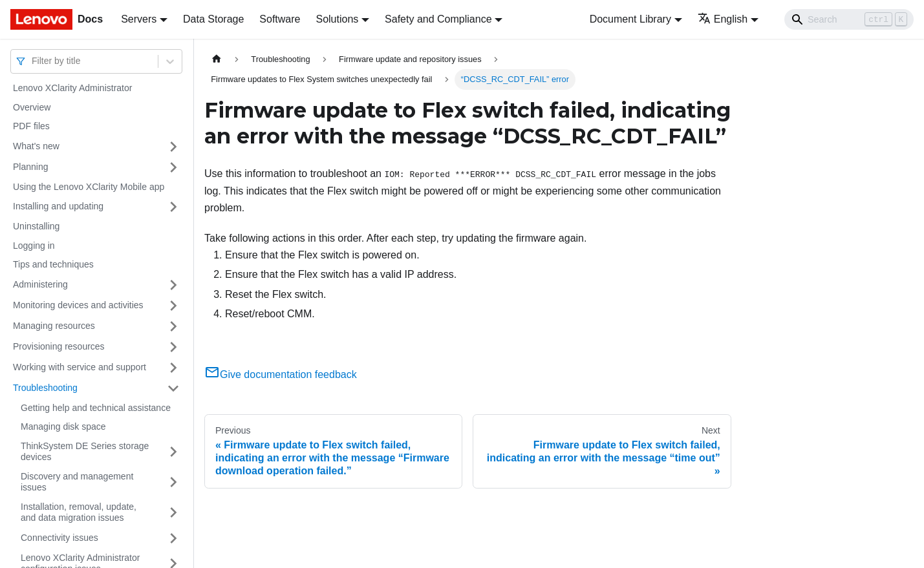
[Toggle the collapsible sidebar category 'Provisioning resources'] (173, 347)
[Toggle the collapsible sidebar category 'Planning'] (173, 167)
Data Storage (213, 19)
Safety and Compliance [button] (438, 19)
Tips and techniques (53, 264)
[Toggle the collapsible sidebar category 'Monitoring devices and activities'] (173, 306)
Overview (32, 107)
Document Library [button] (630, 19)
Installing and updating (58, 206)
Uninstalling (36, 226)
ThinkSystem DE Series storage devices (85, 452)
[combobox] (33, 61)
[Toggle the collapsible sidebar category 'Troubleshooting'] (173, 388)
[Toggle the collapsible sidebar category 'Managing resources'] (173, 326)
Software (280, 19)
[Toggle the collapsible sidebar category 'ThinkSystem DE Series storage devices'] (173, 452)
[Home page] (217, 59)
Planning (31, 167)
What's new (36, 146)
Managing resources (54, 326)
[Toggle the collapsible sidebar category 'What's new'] (173, 147)
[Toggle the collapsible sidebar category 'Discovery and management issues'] (173, 482)
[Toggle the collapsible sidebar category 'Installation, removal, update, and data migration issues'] (173, 513)
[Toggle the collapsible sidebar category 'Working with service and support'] (173, 368)
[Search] (849, 19)
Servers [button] (139, 19)
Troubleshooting (45, 388)
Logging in (34, 246)
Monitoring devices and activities (78, 305)
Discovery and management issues (77, 482)
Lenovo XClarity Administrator (72, 88)
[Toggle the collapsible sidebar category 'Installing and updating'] (173, 207)
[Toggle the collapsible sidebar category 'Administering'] (173, 285)
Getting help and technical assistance (96, 408)
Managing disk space (63, 426)
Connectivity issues (59, 538)
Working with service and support (80, 367)
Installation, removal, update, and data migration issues (79, 512)
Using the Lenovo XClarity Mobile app (89, 187)
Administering (40, 284)
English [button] (723, 19)
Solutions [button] (337, 19)
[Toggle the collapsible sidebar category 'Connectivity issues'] (173, 538)
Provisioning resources (59, 346)
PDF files (31, 126)
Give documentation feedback (281, 374)
